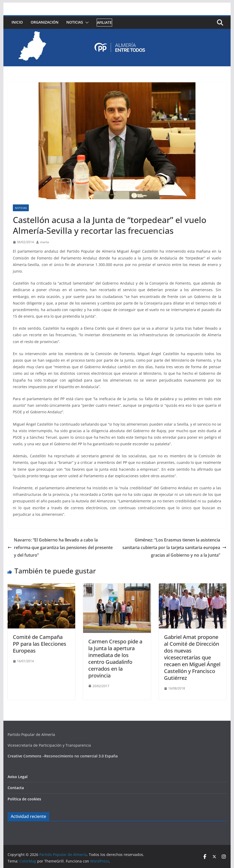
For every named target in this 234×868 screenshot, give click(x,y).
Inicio (17, 22)
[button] (86, 23)
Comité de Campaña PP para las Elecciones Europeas (40, 644)
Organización (45, 22)
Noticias (75, 22)
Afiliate (104, 22)
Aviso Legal (18, 777)
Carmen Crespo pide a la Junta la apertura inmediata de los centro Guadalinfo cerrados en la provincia (115, 658)
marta (45, 242)
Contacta (16, 788)
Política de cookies (24, 799)
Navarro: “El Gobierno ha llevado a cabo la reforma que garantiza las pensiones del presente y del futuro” (60, 547)
